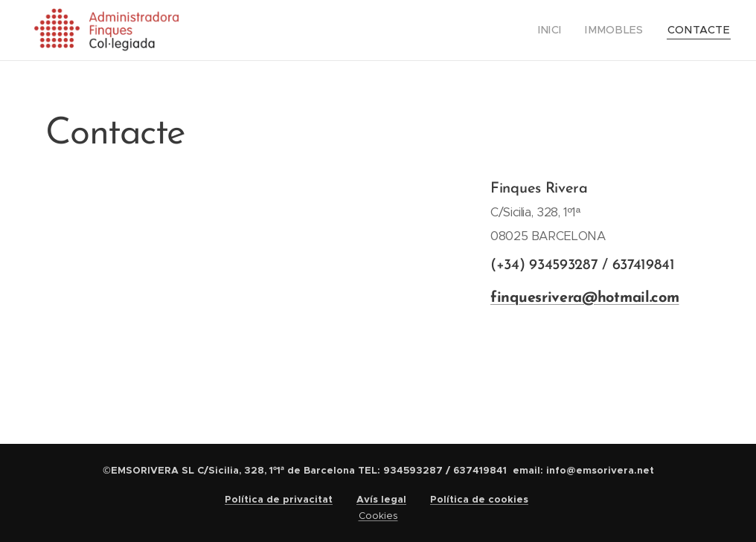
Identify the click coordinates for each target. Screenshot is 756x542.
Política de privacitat (279, 499)
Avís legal (381, 499)
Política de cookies (479, 499)
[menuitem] (567, 30)
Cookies (378, 516)
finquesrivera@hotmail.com (585, 298)
